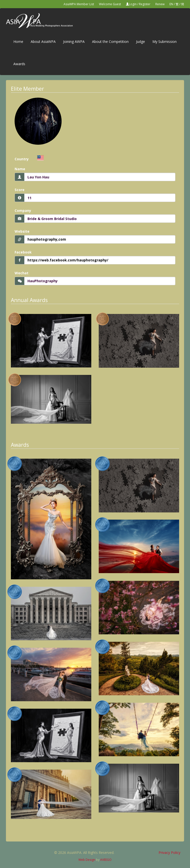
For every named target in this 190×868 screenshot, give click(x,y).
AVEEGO (106, 860)
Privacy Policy (169, 853)
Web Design (87, 860)
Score (20, 190)
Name (20, 169)
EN (171, 4)
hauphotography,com (47, 239)
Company (23, 210)
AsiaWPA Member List (79, 4)
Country (22, 159)
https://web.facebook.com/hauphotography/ (68, 260)
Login (133, 4)
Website (22, 231)
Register (145, 4)
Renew (160, 4)
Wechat (22, 273)
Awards (19, 64)
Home (18, 42)
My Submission (165, 42)
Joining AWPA (74, 42)
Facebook (23, 252)
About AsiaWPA (43, 42)
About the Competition (110, 42)
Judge (141, 42)
